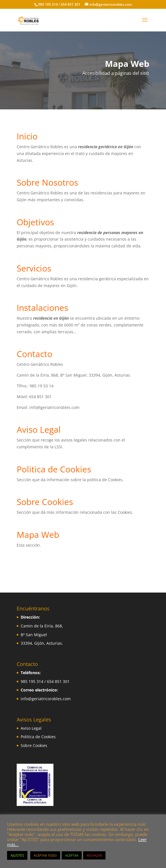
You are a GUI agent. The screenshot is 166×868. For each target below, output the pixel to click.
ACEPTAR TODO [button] (45, 855)
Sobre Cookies (34, 745)
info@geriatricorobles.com (46, 699)
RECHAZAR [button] (94, 855)
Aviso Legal (31, 728)
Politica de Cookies (38, 737)
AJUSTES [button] (17, 855)
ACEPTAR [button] (72, 855)
